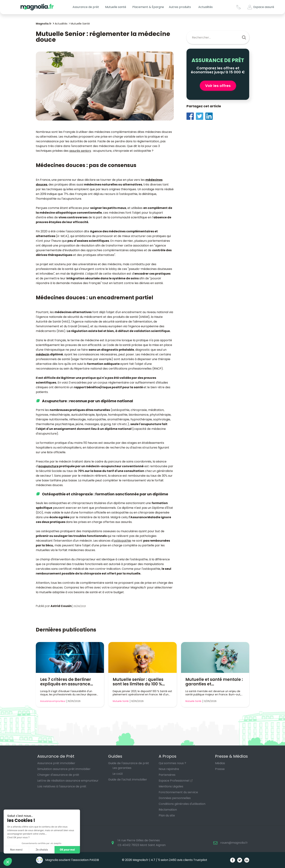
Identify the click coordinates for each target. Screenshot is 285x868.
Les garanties (122, 768)
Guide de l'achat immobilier (128, 780)
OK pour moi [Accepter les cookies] (67, 850)
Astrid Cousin (61, 606)
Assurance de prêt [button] (86, 7)
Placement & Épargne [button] (148, 7)
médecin (43, 354)
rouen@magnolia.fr (234, 843)
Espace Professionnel (174, 781)
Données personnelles (175, 798)
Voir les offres (218, 86)
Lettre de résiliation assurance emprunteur (68, 781)
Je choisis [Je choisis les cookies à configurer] (42, 850)
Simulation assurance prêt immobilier (64, 769)
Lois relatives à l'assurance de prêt (62, 786)
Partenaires (167, 775)
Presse (220, 769)
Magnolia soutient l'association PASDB (67, 860)
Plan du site (167, 815)
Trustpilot (200, 860)
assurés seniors (80, 151)
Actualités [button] (205, 7)
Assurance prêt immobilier (56, 763)
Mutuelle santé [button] (116, 7)
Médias (220, 763)
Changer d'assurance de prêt (58, 775)
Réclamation (168, 810)
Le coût (118, 774)
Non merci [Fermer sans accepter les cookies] (16, 850)
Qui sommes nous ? (172, 763)
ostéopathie (122, 541)
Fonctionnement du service (178, 792)
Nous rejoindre (169, 769)
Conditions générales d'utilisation (182, 804)
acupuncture (48, 466)
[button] (8, 862)
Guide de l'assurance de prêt (129, 763)
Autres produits (180, 7)
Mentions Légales (171, 786)
